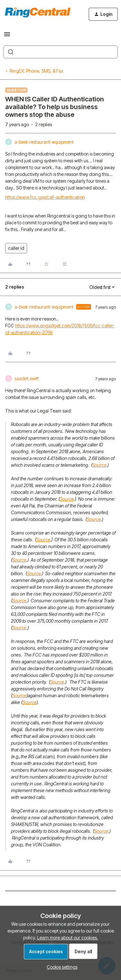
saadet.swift (27, 378)
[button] (7, 36)
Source (99, 465)
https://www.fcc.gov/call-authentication (45, 197)
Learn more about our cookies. (68, 938)
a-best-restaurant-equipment (44, 142)
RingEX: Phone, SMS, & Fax (36, 71)
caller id (16, 248)
